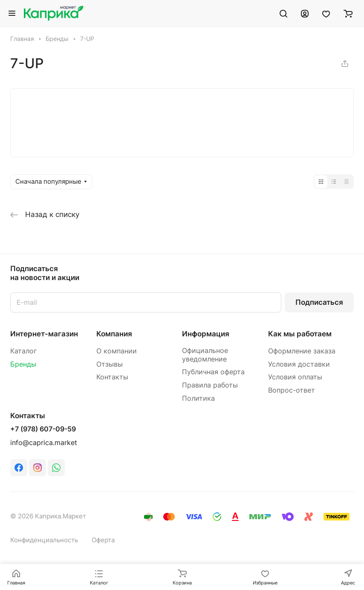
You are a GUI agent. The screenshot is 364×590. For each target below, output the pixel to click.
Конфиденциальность (44, 540)
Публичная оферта (213, 372)
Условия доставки (299, 364)
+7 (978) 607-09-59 (43, 429)
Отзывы (110, 364)
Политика (198, 398)
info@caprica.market (44, 443)
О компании (117, 351)
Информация (206, 334)
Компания (114, 334)
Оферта (103, 540)
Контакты (112, 377)
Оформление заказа (302, 351)
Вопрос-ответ (292, 390)
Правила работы (210, 385)
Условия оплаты (295, 377)
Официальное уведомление (205, 355)
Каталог (23, 351)
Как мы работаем (300, 334)
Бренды (23, 364)
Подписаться (319, 302)
